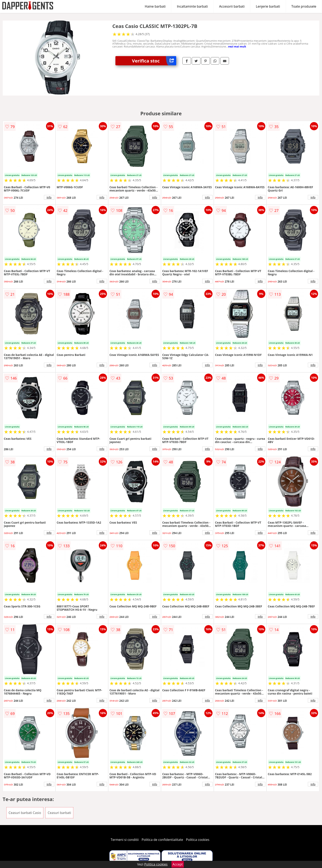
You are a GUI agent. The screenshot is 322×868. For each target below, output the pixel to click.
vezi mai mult (237, 46)
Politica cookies (198, 840)
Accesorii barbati (232, 6)
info (49, 197)
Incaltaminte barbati (192, 6)
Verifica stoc (154, 61)
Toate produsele (304, 6)
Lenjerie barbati (268, 6)
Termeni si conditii (125, 840)
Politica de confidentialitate (162, 840)
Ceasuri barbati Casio (25, 813)
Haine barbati (155, 6)
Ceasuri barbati (59, 813)
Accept (178, 864)
